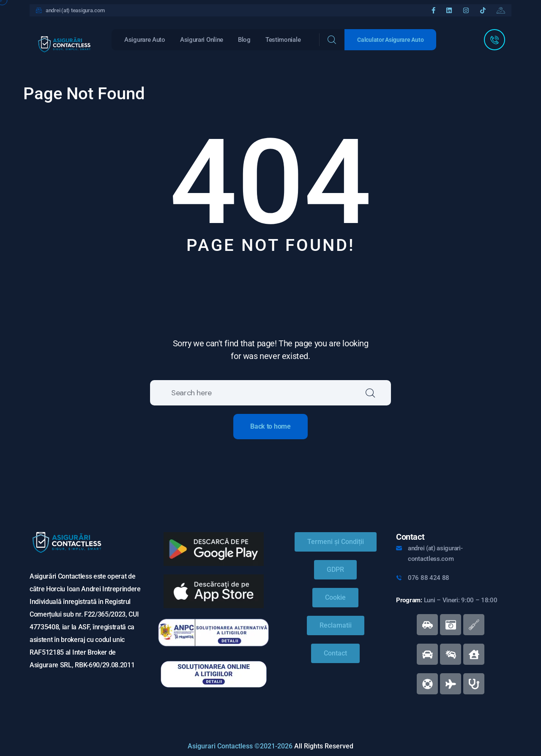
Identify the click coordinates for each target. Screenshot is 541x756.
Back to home (270, 426)
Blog (244, 40)
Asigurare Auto (145, 40)
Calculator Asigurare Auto (390, 40)
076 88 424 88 (429, 578)
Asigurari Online (202, 40)
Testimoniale (283, 40)
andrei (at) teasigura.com (75, 10)
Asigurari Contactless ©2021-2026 (240, 746)
